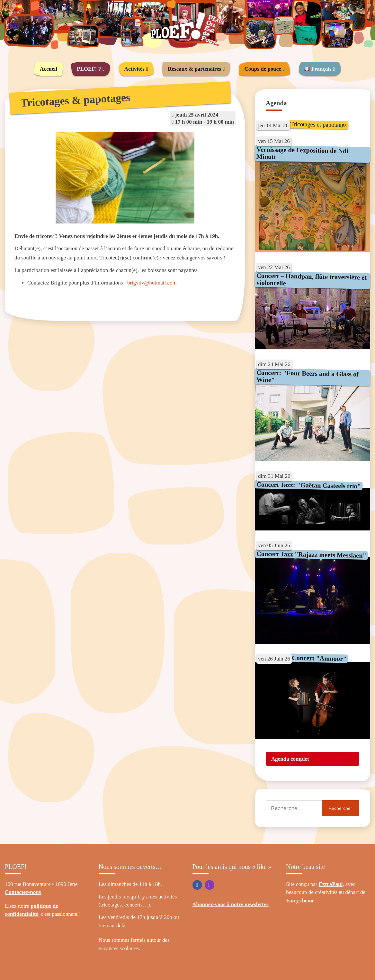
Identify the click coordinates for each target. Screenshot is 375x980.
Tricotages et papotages (318, 124)
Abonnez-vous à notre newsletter (231, 904)
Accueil (49, 69)
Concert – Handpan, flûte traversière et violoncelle (312, 279)
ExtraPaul (331, 884)
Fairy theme (300, 901)
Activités (134, 69)
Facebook (197, 885)
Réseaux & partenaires (194, 69)
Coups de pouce (263, 69)
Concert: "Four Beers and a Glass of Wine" (308, 376)
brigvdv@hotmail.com (152, 283)
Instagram (210, 885)
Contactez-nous (23, 892)
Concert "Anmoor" (319, 658)
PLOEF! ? (89, 69)
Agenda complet (290, 759)
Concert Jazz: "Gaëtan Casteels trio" (309, 485)
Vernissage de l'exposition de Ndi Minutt (303, 153)
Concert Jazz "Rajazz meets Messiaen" (311, 555)
